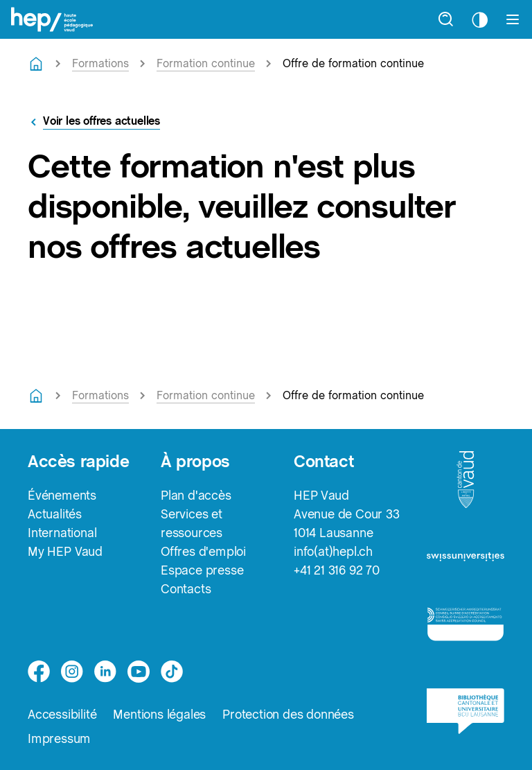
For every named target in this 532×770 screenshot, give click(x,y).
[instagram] (72, 672)
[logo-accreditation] (465, 629)
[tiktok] (172, 672)
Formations (100, 63)
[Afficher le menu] (513, 19)
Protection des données (288, 714)
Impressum (59, 738)
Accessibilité (62, 714)
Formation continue (206, 63)
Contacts (186, 589)
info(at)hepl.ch (333, 551)
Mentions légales (159, 714)
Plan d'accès (196, 495)
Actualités (55, 514)
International (62, 533)
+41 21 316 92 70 (337, 570)
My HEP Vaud (65, 551)
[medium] (139, 672)
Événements (62, 495)
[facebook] (39, 672)
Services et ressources (192, 523)
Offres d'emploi (203, 551)
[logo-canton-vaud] (465, 484)
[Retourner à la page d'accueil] (36, 64)
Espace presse (202, 570)
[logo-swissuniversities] (465, 561)
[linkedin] (105, 672)
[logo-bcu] (465, 718)
